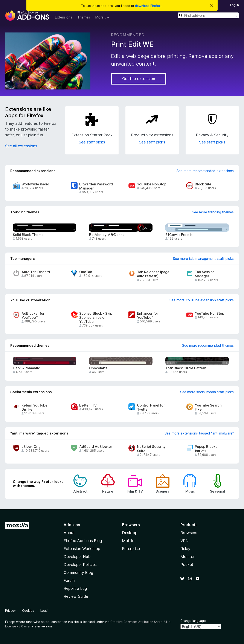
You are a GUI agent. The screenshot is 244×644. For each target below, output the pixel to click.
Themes (84, 17)
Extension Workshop (82, 549)
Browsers (189, 533)
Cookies (28, 611)
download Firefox (148, 6)
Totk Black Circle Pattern (186, 368)
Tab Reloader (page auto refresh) (153, 274)
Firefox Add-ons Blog (83, 541)
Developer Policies (80, 565)
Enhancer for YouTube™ (148, 316)
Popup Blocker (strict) (207, 449)
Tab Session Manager (205, 274)
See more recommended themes (208, 345)
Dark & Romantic (26, 368)
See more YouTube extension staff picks (202, 300)
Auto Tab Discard (36, 272)
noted (45, 622)
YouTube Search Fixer (208, 407)
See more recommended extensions (205, 171)
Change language (193, 621)
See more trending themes (213, 212)
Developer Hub (77, 557)
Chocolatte (98, 368)
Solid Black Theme (28, 235)
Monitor (188, 557)
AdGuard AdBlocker (96, 447)
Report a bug (75, 588)
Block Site (203, 184)
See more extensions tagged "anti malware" (199, 433)
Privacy (10, 611)
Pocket (187, 565)
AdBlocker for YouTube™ (33, 316)
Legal (44, 611)
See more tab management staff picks (203, 259)
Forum (69, 580)
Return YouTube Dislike (34, 407)
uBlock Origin (32, 447)
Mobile (128, 541)
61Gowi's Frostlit (179, 235)
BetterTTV (88, 405)
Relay (185, 549)
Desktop (130, 533)
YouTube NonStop (152, 184)
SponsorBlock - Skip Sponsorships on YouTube (96, 318)
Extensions (63, 17)
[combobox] (208, 15)
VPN (185, 541)
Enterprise (131, 549)
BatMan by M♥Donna (107, 235)
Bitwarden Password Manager (96, 186)
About (69, 533)
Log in (235, 5)
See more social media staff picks (207, 392)
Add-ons (72, 525)
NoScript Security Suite (151, 449)
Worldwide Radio (35, 184)
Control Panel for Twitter (151, 407)
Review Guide (76, 596)
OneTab (86, 272)
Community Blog (78, 572)
